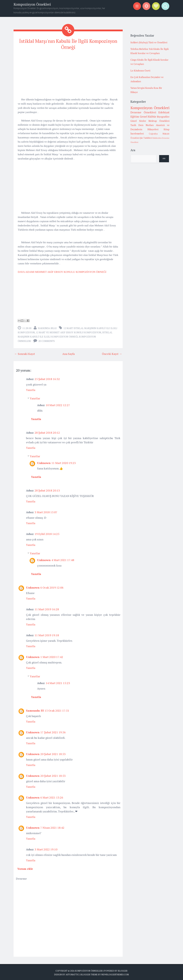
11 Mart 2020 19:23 (64, 462)
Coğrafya (153, 134)
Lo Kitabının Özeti (140, 71)
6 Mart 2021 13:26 (52, 797)
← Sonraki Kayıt (25, 353)
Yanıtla (31, 389)
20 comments (47, 340)
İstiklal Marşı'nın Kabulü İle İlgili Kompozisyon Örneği (68, 44)
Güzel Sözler (138, 121)
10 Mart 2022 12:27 (58, 404)
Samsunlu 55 (35, 710)
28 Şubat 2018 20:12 (47, 432)
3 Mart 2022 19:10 (46, 849)
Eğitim (135, 116)
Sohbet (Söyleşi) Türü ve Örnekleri (149, 42)
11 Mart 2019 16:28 (47, 608)
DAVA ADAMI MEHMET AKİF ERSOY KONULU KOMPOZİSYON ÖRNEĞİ (62, 271)
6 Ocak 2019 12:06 (52, 587)
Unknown (44, 462)
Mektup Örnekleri (159, 121)
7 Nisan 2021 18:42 (52, 827)
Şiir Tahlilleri (146, 138)
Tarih (133, 125)
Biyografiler (163, 117)
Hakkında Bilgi (47, 327)
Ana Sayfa (69, 353)
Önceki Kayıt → (112, 353)
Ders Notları (146, 125)
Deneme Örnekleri (143, 112)
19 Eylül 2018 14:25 (47, 533)
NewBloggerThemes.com (115, 974)
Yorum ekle (25, 868)
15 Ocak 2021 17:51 (57, 710)
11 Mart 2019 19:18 (47, 634)
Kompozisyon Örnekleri (32, 4)
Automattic (72, 974)
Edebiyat (164, 112)
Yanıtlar (35, 398)
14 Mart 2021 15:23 (58, 682)
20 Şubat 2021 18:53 (53, 753)
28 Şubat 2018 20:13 (47, 490)
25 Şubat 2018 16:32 (47, 378)
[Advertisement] (68, 75)
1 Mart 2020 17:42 (52, 656)
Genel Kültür (148, 116)
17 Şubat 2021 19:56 (53, 731)
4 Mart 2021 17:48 (63, 559)
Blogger (123, 970)
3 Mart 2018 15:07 (46, 511)
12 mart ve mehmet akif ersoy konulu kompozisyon (69, 332)
